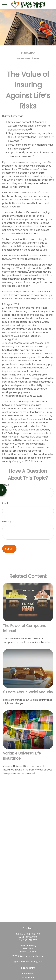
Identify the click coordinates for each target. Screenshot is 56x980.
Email (5, 503)
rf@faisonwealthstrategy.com (28, 962)
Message (7, 522)
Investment (28, 978)
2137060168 (32, 937)
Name (6, 485)
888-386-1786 (33, 934)
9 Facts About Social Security (28, 692)
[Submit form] (9, 549)
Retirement (28, 974)
